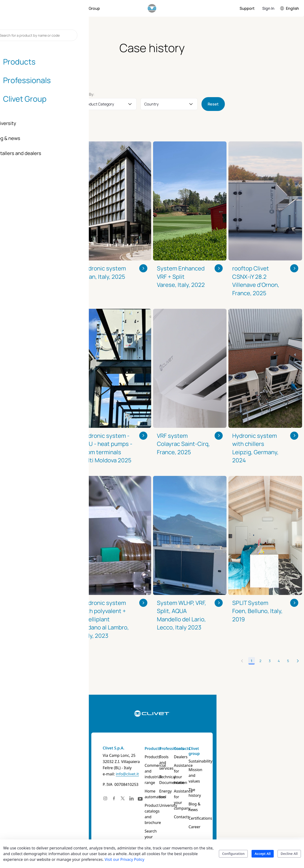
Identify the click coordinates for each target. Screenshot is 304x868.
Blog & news (238, 793)
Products (144, 748)
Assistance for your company (209, 783)
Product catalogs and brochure (147, 805)
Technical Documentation (180, 774)
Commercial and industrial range (148, 771)
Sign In (268, 8)
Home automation (146, 788)
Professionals (178, 748)
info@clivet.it (74, 774)
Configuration (233, 854)
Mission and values (237, 773)
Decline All (289, 854)
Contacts (204, 748)
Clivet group (232, 751)
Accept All (263, 854)
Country (151, 104)
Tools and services (175, 760)
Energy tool (176, 785)
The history (237, 784)
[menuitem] (30, 8)
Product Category (99, 104)
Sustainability (238, 761)
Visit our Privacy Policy (125, 859)
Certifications (238, 801)
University (175, 794)
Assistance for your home (209, 768)
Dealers (203, 757)
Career (232, 810)
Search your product (146, 823)
